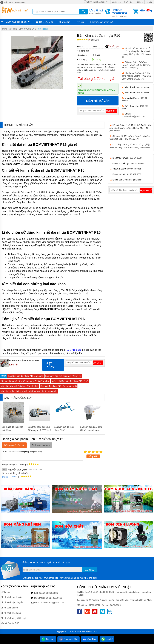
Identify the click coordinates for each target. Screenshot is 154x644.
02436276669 (55, 598)
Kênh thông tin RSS (10, 623)
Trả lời (5, 477)
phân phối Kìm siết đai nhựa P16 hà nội (70, 381)
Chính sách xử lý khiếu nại (13, 618)
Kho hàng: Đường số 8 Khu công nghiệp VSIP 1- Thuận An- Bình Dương (137, 76)
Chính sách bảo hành (11, 613)
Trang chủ (6, 29)
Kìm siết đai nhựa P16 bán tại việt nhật (59, 386)
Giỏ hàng (146, 11)
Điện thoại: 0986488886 (12, 2)
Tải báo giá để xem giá (96, 79)
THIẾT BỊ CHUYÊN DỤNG (24, 29)
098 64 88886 (143, 87)
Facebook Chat (69, 639)
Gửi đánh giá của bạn (14, 445)
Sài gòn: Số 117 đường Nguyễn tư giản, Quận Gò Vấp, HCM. (136, 65)
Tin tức (81, 22)
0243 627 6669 (134, 174)
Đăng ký (89, 570)
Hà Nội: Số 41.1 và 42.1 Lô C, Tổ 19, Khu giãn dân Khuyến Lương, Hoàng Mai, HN (130, 128)
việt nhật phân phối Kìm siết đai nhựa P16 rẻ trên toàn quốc (29, 391)
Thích (13, 477)
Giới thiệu (116, 2)
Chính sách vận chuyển (12, 602)
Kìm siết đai (43, 29)
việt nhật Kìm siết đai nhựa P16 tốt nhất (20, 386)
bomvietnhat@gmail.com (133, 116)
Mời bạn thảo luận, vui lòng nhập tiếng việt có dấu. (42, 455)
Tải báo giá (112, 46)
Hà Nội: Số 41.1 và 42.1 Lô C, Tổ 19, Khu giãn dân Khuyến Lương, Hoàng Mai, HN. (137, 52)
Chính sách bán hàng (96, 2)
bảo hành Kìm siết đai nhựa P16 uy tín (63, 376)
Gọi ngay (48, 639)
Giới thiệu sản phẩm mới (102, 22)
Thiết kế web (80, 631)
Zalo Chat (90, 639)
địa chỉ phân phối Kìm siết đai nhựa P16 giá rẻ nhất (25, 381)
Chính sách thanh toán (11, 597)
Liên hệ (149, 2)
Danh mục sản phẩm (16, 22)
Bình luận (94, 40)
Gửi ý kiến (93, 456)
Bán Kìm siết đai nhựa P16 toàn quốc (26, 376)
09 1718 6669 (74, 350)
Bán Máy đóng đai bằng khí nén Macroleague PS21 (91, 430)
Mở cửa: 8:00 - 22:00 (122, 13)
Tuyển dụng (129, 2)
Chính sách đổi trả (9, 608)
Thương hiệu (65, 22)
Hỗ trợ (140, 2)
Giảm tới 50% (96, 12)
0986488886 (52, 593)
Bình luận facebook (41, 445)
